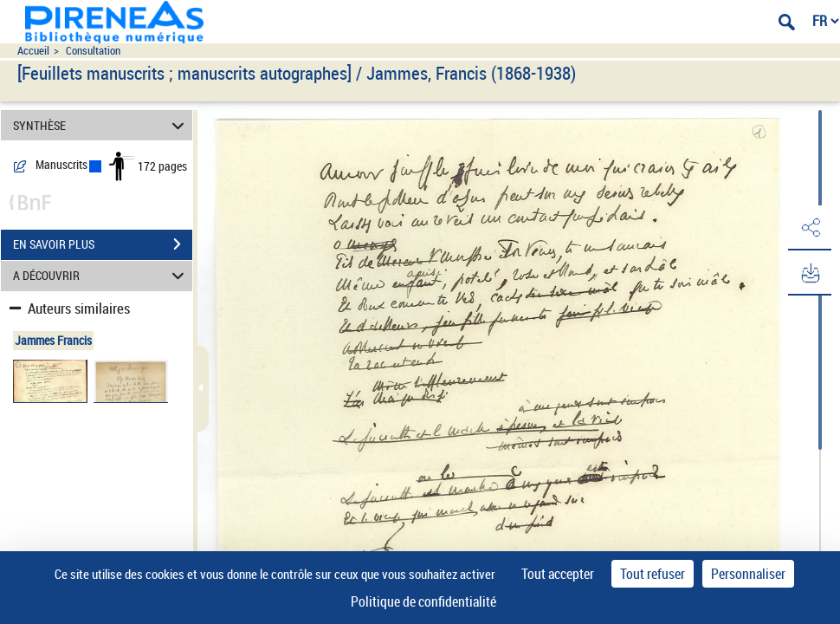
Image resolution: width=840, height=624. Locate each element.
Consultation (93, 51)
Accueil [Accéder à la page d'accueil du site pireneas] (33, 51)
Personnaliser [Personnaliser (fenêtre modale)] (748, 574)
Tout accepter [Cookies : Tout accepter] (558, 574)
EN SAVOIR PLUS (103, 244)
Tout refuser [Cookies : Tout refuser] (653, 574)
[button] (810, 228)
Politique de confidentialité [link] (423, 601)
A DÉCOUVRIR (101, 276)
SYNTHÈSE (101, 125)
